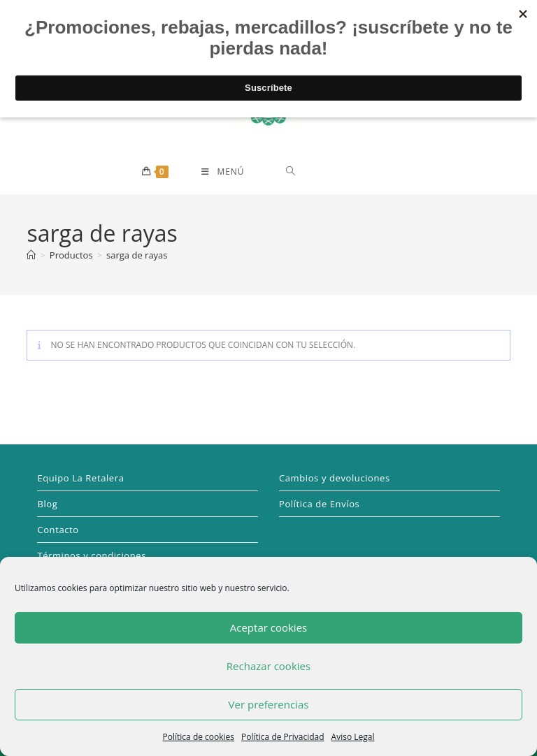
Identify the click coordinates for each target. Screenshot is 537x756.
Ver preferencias (269, 704)
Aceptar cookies (268, 627)
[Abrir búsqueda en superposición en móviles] (341, 171)
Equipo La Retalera (80, 478)
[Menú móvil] (223, 172)
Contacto (58, 530)
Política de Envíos (319, 504)
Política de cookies (199, 737)
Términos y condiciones (92, 555)
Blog (47, 504)
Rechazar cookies (268, 666)
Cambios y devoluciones (335, 478)
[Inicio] (31, 255)
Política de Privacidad (282, 737)
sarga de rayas (137, 255)
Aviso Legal (353, 737)
